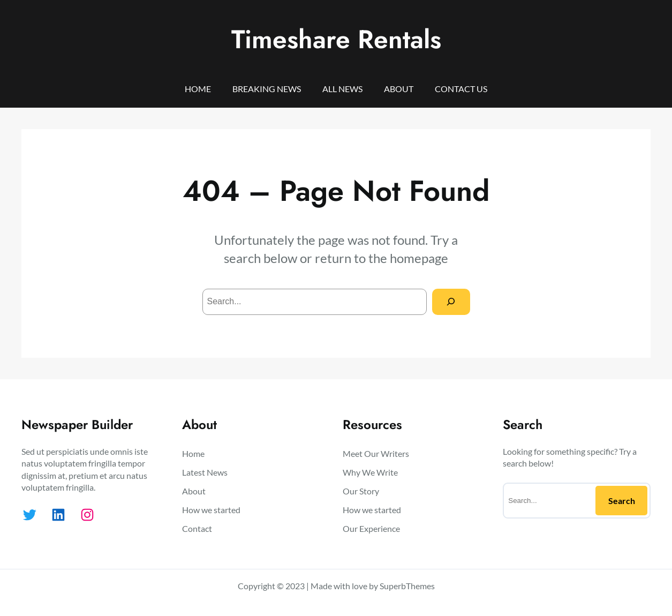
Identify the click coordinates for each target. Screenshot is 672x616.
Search (622, 501)
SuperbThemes (407, 586)
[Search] (451, 302)
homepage (419, 258)
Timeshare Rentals (336, 39)
